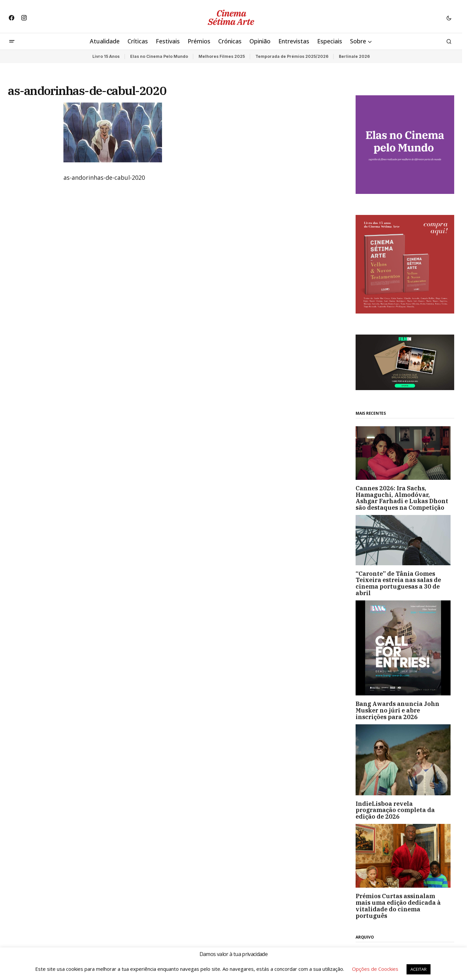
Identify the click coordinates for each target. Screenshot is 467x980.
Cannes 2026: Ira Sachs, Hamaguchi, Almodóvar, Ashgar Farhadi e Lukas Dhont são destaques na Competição (402, 498)
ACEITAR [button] (419, 969)
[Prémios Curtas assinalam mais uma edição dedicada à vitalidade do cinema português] (405, 856)
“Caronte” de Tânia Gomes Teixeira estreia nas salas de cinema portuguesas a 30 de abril (398, 583)
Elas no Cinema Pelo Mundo (159, 56)
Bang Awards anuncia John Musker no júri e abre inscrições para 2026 (397, 710)
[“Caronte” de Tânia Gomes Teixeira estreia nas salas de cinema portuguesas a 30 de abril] (405, 540)
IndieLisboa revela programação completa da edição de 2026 (395, 810)
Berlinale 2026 (354, 56)
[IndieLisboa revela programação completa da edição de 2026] (405, 760)
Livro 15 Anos (106, 56)
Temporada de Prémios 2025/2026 (292, 56)
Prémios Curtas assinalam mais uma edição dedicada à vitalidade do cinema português (398, 906)
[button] (449, 18)
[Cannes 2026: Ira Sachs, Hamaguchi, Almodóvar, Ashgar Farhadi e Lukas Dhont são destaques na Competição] (405, 453)
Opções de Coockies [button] (375, 969)
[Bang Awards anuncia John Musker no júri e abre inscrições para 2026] (405, 648)
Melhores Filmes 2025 (222, 56)
